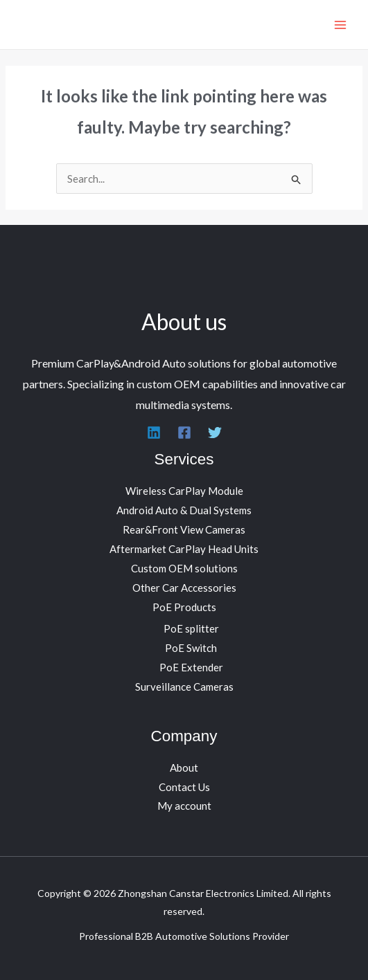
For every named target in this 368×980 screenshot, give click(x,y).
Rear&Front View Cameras (184, 529)
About (184, 768)
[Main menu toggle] (340, 25)
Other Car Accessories (184, 588)
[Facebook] (184, 433)
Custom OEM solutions (184, 568)
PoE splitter (191, 628)
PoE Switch (191, 648)
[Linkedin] (154, 433)
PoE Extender (191, 667)
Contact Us (184, 787)
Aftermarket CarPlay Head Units (184, 549)
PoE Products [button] (184, 607)
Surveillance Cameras (184, 687)
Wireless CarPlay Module (184, 491)
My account (184, 806)
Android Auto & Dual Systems (184, 510)
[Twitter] (215, 433)
